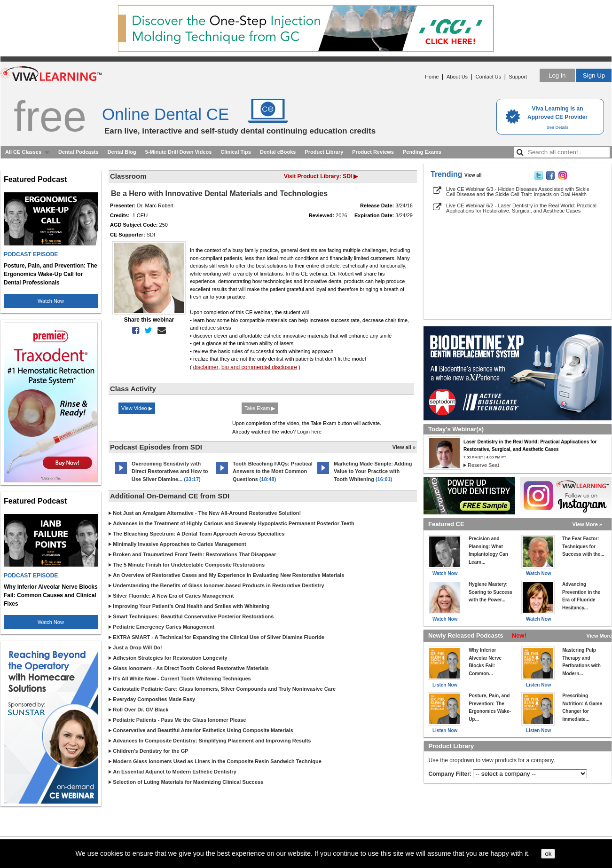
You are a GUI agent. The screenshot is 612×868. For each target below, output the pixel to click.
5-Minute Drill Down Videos (179, 152)
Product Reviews (373, 152)
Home (432, 77)
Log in (557, 75)
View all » (404, 447)
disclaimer (206, 367)
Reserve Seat (483, 465)
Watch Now (51, 301)
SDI (151, 235)
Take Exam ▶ (260, 408)
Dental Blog (122, 152)
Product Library (324, 152)
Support (518, 77)
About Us (457, 77)
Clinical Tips (236, 152)
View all (473, 175)
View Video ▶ (137, 408)
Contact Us (488, 77)
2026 (341, 215)
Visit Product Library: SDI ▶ (321, 176)
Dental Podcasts (78, 152)
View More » (587, 524)
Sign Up (594, 75)
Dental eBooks (278, 152)
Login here (309, 432)
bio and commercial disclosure (259, 367)
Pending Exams (422, 152)
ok (548, 854)
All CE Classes (23, 152)
